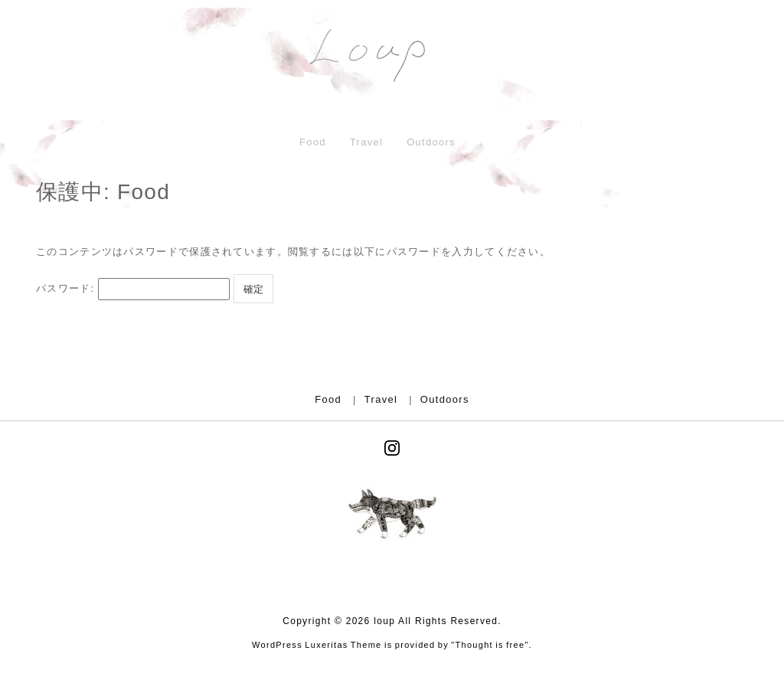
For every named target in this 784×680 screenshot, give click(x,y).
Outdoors (431, 142)
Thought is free (490, 645)
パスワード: (133, 289)
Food (313, 142)
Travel (366, 142)
